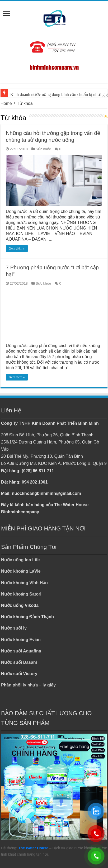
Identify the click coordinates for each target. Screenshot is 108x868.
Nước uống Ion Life (20, 560)
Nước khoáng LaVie (21, 571)
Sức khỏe (43, 149)
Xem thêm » (17, 248)
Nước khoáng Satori (21, 594)
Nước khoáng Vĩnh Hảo (24, 583)
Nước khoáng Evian (21, 640)
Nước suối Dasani (19, 662)
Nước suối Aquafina (21, 651)
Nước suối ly (14, 628)
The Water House (33, 848)
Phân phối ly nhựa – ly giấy (28, 685)
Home (6, 103)
